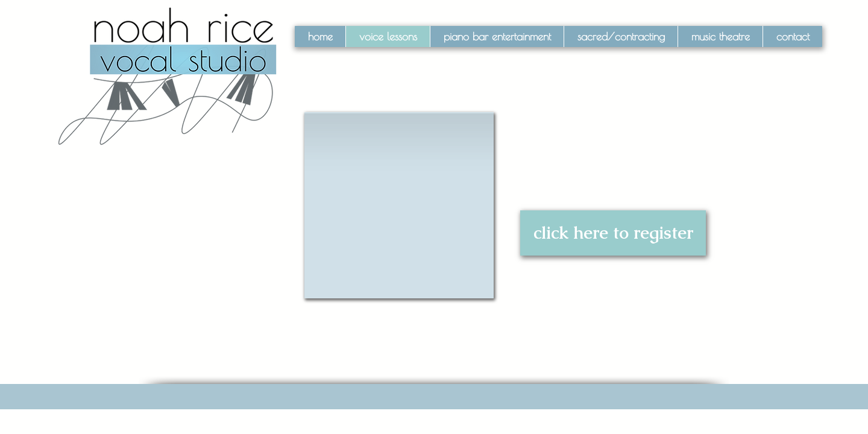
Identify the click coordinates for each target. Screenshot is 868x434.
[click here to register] (613, 233)
